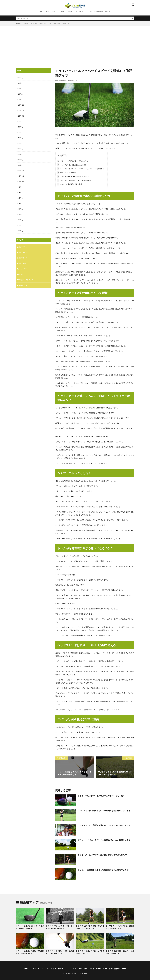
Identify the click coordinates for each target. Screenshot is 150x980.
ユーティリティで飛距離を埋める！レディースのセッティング (104, 825)
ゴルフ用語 (89, 12)
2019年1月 (20, 229)
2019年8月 (20, 191)
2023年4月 (20, 78)
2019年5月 (20, 207)
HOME (40, 12)
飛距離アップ (28, 24)
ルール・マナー (23, 267)
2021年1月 (20, 99)
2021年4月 (20, 83)
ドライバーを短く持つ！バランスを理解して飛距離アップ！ (60, 952)
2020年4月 (20, 148)
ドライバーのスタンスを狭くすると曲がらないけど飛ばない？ (90, 927)
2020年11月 (21, 110)
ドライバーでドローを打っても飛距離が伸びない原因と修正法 (104, 840)
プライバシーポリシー (97, 968)
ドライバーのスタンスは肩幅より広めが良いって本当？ (101, 795)
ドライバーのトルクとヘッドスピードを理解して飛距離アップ (52, 24)
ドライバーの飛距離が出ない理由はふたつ (73, 161)
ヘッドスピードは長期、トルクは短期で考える (74, 180)
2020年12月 (21, 105)
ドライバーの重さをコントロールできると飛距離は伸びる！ (30, 927)
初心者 (70, 12)
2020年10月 (21, 116)
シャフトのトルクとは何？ (67, 172)
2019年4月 (20, 213)
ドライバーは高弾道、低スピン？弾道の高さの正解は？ (120, 952)
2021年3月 (20, 89)
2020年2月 (20, 159)
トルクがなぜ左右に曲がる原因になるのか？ (73, 176)
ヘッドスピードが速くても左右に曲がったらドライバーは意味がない (81, 168)
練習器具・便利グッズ (26, 278)
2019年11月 (21, 175)
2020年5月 (20, 143)
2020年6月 (20, 137)
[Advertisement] (75, 47)
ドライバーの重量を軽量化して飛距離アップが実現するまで (103, 869)
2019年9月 (20, 186)
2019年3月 (20, 218)
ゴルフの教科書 (81, 972)
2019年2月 (20, 224)
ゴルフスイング (50, 12)
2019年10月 (21, 180)
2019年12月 (21, 170)
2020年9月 (20, 121)
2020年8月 (20, 126)
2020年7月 (20, 132)
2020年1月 (20, 164)
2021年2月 (20, 94)
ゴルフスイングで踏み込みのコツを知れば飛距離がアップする (104, 810)
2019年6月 (20, 202)
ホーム (29, 968)
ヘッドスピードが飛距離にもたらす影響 (72, 164)
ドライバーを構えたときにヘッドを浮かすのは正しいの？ (90, 952)
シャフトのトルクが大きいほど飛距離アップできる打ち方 (102, 855)
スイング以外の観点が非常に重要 (70, 184)
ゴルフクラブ (79, 12)
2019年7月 (20, 197)
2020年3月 (20, 153)
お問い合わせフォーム (102, 12)
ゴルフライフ (61, 12)
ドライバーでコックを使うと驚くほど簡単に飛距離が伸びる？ (60, 927)
